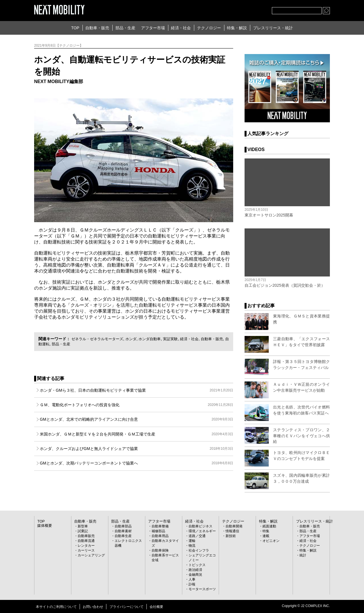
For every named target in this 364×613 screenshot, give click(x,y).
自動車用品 (160, 536)
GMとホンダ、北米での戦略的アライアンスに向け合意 (136, 419)
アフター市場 (153, 28)
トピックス (197, 565)
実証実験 (177, 339)
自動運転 (57, 344)
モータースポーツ (202, 589)
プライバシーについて (127, 607)
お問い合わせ (93, 607)
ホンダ (135, 339)
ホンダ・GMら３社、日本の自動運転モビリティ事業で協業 (136, 390)
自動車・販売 (97, 28)
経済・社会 (181, 28)
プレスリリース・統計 (273, 28)
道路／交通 (197, 536)
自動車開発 (234, 526)
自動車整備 (160, 526)
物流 (192, 546)
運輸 (192, 541)
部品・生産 (125, 28)
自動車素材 (123, 531)
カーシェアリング (91, 555)
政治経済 (195, 570)
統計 (303, 555)
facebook (249, 9)
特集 (266, 531)
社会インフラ (199, 550)
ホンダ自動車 (155, 339)
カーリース (86, 550)
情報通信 (232, 531)
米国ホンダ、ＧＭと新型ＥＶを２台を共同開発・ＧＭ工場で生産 (136, 434)
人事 (192, 579)
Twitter (236, 9)
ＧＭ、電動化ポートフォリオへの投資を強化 (136, 405)
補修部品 (158, 531)
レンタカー (86, 546)
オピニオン (271, 541)
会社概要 (156, 607)
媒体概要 (44, 526)
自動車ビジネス (200, 526)
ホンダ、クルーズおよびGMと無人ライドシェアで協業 (136, 449)
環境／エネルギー (202, 531)
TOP (75, 28)
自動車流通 (86, 541)
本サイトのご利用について (56, 607)
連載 (266, 536)
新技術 (231, 536)
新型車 (83, 526)
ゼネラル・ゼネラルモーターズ (99, 339)
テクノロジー (209, 28)
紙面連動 (269, 526)
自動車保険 (160, 550)
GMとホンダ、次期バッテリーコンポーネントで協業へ (136, 463)
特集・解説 (237, 28)
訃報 (192, 584)
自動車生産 (123, 536)
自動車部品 (123, 526)
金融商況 (195, 575)
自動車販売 (86, 536)
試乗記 (83, 531)
